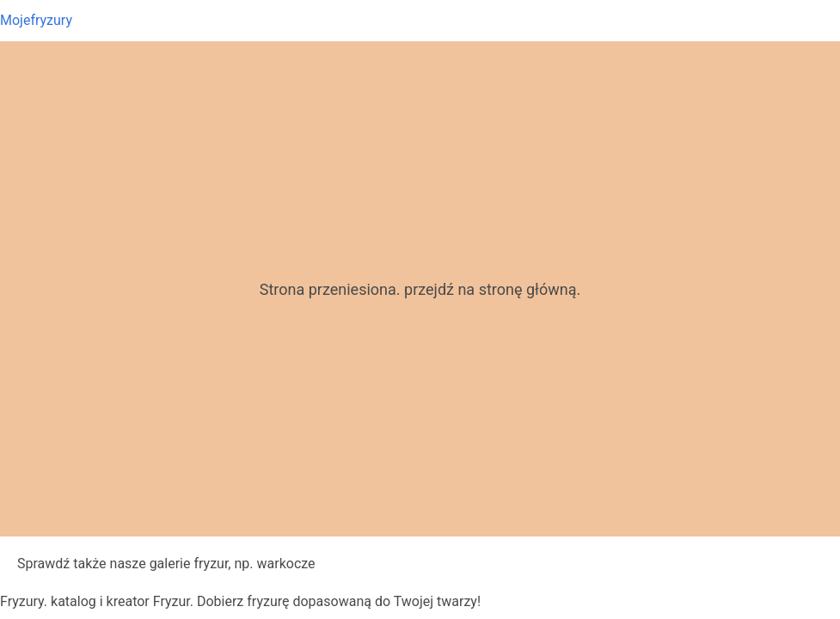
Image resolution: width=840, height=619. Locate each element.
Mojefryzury (36, 20)
